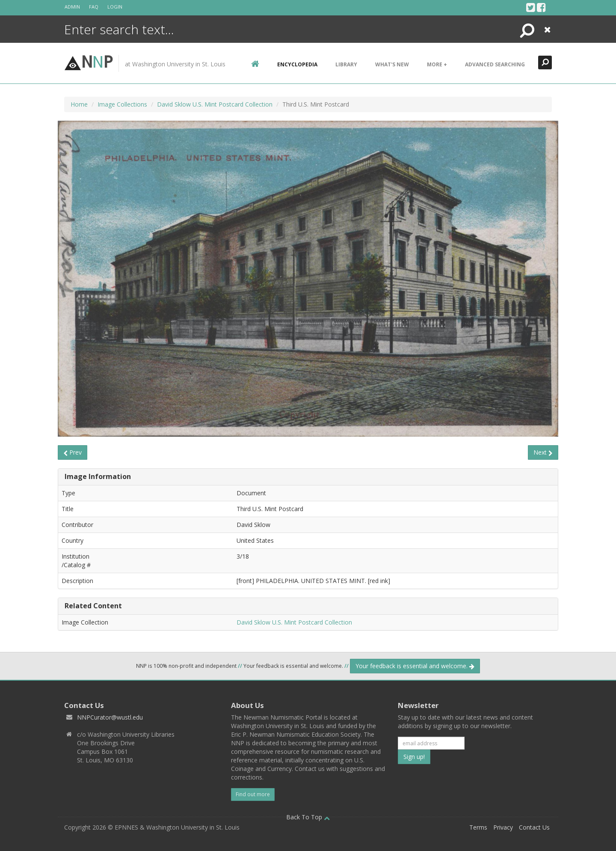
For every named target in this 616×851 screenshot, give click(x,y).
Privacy (503, 827)
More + (437, 64)
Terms (478, 827)
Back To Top (308, 817)
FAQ (94, 7)
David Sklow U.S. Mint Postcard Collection (215, 104)
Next (543, 452)
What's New (392, 64)
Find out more (253, 794)
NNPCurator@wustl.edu (110, 717)
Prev (73, 452)
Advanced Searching (495, 64)
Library (346, 64)
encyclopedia (297, 64)
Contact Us (534, 827)
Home (79, 104)
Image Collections (122, 104)
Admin (72, 7)
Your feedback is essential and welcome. (415, 666)
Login (115, 7)
